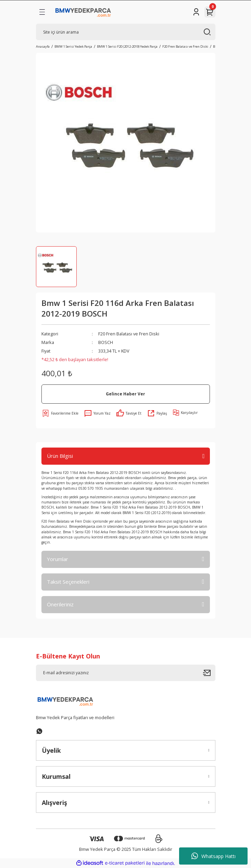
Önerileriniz (60, 604)
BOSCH (106, 342)
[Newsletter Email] (126, 673)
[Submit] (209, 673)
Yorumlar (58, 559)
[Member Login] (196, 12)
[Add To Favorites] (60, 413)
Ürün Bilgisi (60, 456)
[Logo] (83, 12)
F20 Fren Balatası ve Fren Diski (129, 334)
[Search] (126, 32)
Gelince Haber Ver (125, 394)
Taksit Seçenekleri (68, 582)
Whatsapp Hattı (214, 856)
